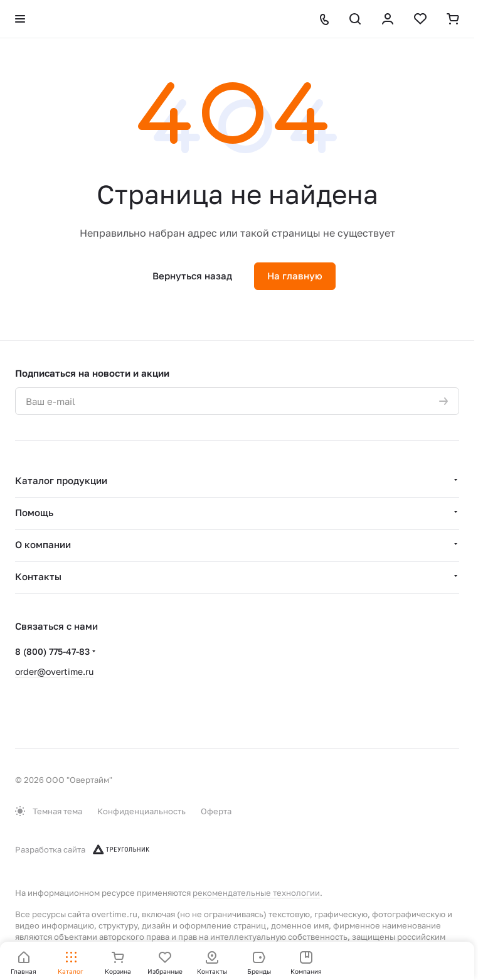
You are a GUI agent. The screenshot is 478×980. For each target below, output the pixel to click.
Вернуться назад (192, 276)
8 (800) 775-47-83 (52, 651)
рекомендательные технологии (256, 893)
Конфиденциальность (141, 811)
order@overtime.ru (54, 671)
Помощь (34, 512)
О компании (43, 544)
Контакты (38, 576)
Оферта (216, 811)
